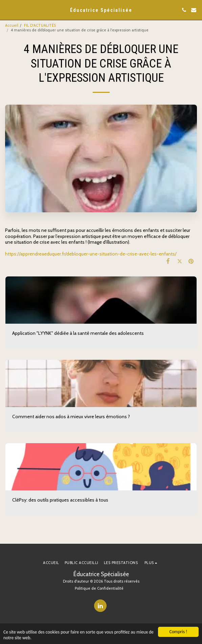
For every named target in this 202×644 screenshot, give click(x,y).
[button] (7, 10)
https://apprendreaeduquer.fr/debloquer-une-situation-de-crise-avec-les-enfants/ (91, 254)
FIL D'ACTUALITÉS (40, 25)
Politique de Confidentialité (99, 588)
